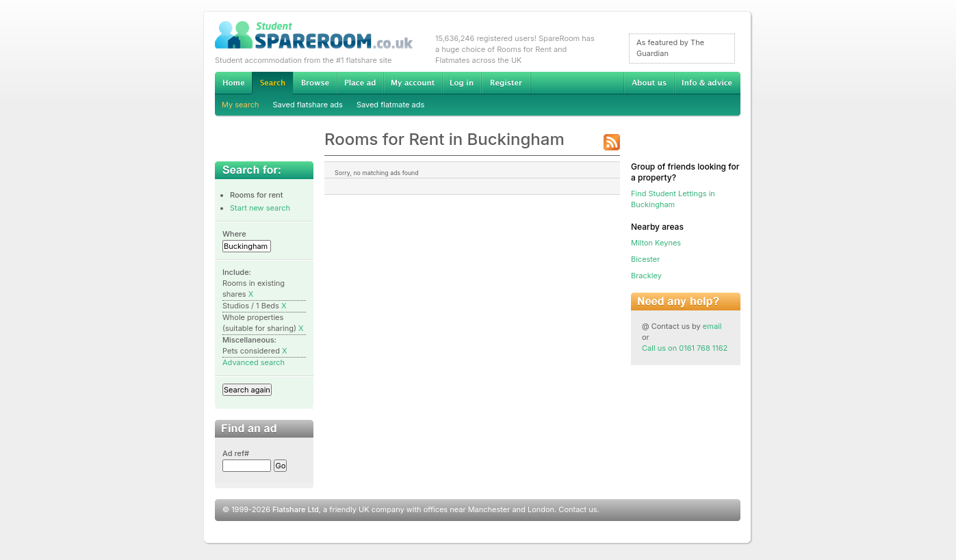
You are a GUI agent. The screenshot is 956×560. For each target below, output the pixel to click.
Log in (462, 83)
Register (506, 83)
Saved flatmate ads (390, 105)
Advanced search (254, 362)
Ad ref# (236, 453)
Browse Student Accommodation (315, 83)
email (712, 326)
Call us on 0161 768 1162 (685, 348)
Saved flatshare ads (308, 105)
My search (241, 105)
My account (413, 83)
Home (233, 83)
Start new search (260, 208)
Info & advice (707, 83)
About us (649, 83)
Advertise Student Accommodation (360, 83)
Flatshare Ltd (296, 509)
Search (272, 83)
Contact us (578, 509)
